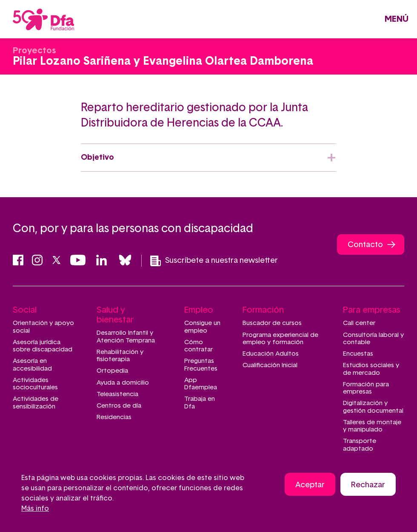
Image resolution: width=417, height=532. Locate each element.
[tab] (208, 158)
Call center (359, 323)
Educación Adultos (271, 354)
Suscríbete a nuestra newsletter (214, 261)
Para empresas (372, 310)
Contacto (365, 245)
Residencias (114, 417)
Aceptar (310, 485)
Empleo (199, 310)
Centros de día (119, 406)
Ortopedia (112, 371)
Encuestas (358, 354)
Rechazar (368, 485)
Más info (35, 509)
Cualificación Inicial (270, 365)
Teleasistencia (117, 394)
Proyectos (34, 51)
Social (25, 310)
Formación (263, 310)
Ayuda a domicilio (123, 383)
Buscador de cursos (272, 323)
